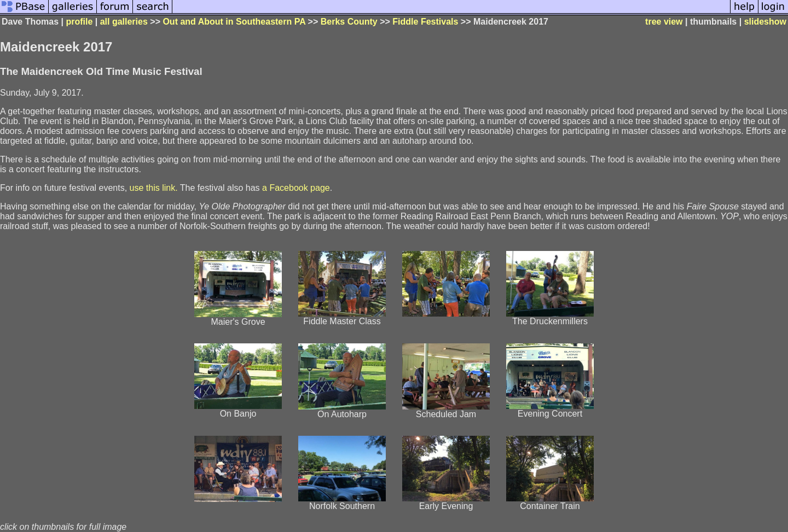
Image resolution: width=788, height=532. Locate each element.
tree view (664, 22)
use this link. (154, 188)
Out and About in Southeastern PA (234, 22)
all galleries (124, 22)
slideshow (765, 22)
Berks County (349, 22)
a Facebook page (296, 188)
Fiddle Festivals (425, 22)
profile (79, 22)
